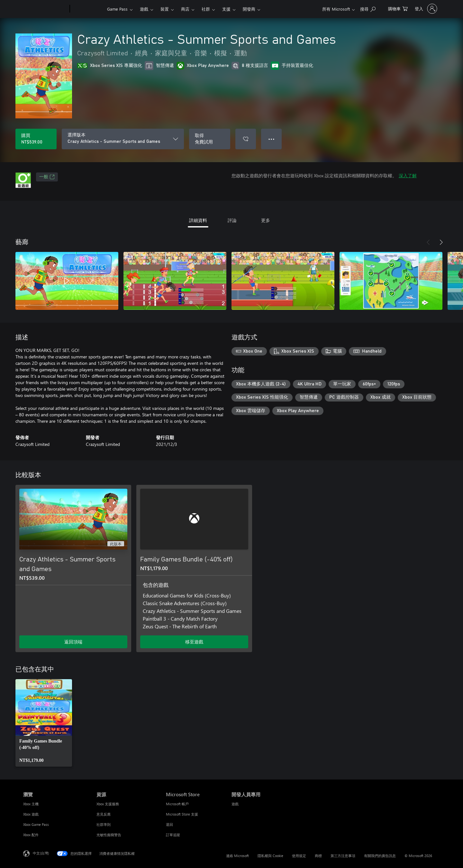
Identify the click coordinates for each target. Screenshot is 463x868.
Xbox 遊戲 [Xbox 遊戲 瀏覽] (31, 814)
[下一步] (441, 242)
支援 (226, 9)
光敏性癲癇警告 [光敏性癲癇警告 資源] (109, 835)
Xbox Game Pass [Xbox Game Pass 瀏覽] (36, 824)
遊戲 (144, 9)
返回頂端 (73, 642)
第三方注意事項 (343, 856)
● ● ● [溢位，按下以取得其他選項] (272, 139)
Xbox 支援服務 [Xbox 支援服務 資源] (108, 804)
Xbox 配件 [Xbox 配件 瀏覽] (31, 835)
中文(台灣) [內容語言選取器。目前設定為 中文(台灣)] (41, 853)
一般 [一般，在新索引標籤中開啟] (47, 177)
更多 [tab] (266, 220)
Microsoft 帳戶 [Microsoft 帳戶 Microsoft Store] (177, 804)
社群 (206, 9)
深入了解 (408, 175)
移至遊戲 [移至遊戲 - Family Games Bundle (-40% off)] (194, 642)
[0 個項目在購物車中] (398, 8)
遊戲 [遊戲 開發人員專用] (235, 804)
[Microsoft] (45, 9)
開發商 (249, 9)
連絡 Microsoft (237, 856)
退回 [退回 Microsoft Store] (169, 824)
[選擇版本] (123, 139)
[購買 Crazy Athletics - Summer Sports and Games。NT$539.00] (36, 139)
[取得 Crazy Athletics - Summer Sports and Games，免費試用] (210, 139)
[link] (44, 723)
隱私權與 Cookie (270, 856)
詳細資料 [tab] (198, 220)
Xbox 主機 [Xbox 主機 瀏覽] (31, 804)
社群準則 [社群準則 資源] (104, 824)
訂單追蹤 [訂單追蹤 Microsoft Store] (173, 835)
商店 (185, 9)
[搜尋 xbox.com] (368, 8)
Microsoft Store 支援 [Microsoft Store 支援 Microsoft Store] (182, 814)
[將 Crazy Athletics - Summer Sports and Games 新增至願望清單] (246, 139)
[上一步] (428, 242)
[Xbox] (88, 9)
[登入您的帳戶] (425, 9)
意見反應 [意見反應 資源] (104, 814)
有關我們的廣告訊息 (380, 856)
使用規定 (299, 856)
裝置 (165, 9)
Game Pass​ (117, 9)
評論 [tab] (232, 220)
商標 (318, 856)
